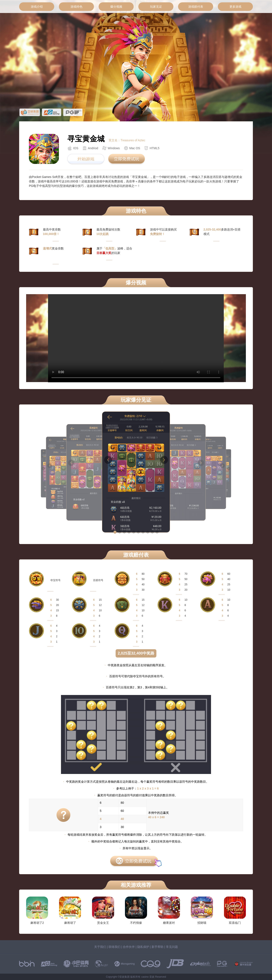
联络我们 (115, 947)
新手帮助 (157, 947)
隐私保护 (143, 947)
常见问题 (172, 947)
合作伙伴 (129, 947)
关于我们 (100, 947)
